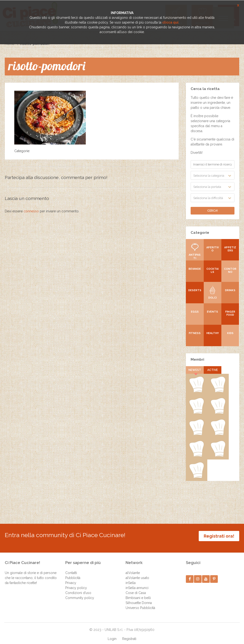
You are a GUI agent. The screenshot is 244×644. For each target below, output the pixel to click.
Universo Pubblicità (140, 603)
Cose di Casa (136, 588)
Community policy (80, 593)
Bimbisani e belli (138, 593)
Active (213, 370)
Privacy (71, 578)
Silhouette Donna (139, 598)
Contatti (71, 568)
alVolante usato (137, 573)
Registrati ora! (219, 536)
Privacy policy (76, 583)
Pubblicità (73, 573)
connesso (31, 211)
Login (112, 634)
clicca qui (170, 22)
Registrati (129, 634)
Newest (195, 370)
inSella (131, 578)
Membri (197, 359)
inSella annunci (137, 583)
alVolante (133, 568)
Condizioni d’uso (78, 588)
